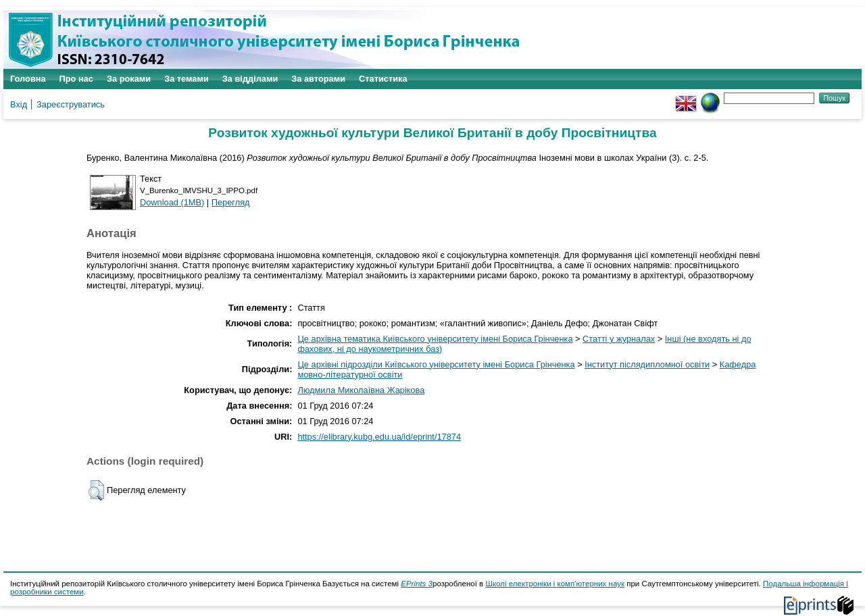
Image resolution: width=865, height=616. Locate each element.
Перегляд (231, 202)
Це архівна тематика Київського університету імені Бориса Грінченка (435, 339)
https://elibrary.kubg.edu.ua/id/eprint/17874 (379, 437)
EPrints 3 (417, 584)
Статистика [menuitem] (383, 79)
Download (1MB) (172, 202)
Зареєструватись (71, 104)
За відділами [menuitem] (250, 79)
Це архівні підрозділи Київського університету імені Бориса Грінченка (436, 364)
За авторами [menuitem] (318, 79)
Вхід (19, 104)
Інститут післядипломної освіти (647, 364)
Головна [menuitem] (28, 79)
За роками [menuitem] (129, 79)
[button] (96, 490)
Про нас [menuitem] (76, 79)
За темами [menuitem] (187, 79)
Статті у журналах (619, 339)
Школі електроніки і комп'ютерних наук (555, 584)
